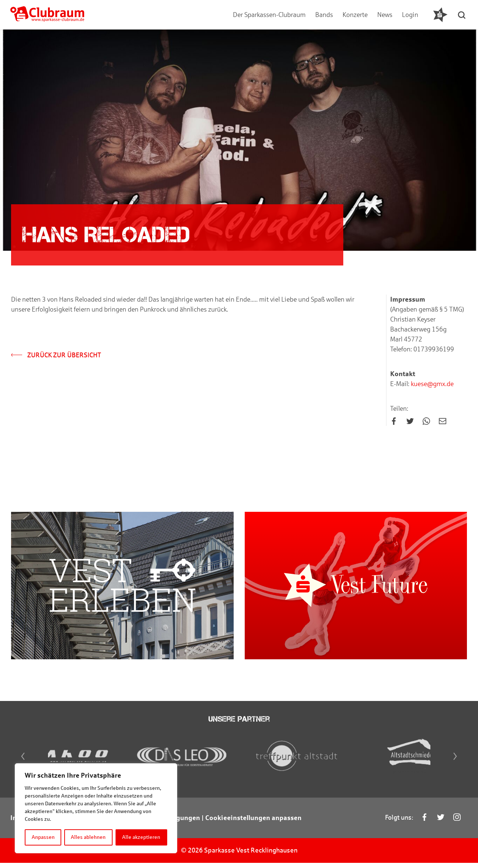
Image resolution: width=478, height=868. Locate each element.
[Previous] (21, 762)
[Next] (457, 762)
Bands (324, 15)
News (385, 15)
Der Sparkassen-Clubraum (269, 15)
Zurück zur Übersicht (56, 355)
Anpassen (43, 837)
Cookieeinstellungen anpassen (253, 823)
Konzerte (355, 15)
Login (410, 15)
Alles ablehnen (89, 837)
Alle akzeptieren (142, 837)
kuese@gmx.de (431, 384)
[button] (462, 15)
